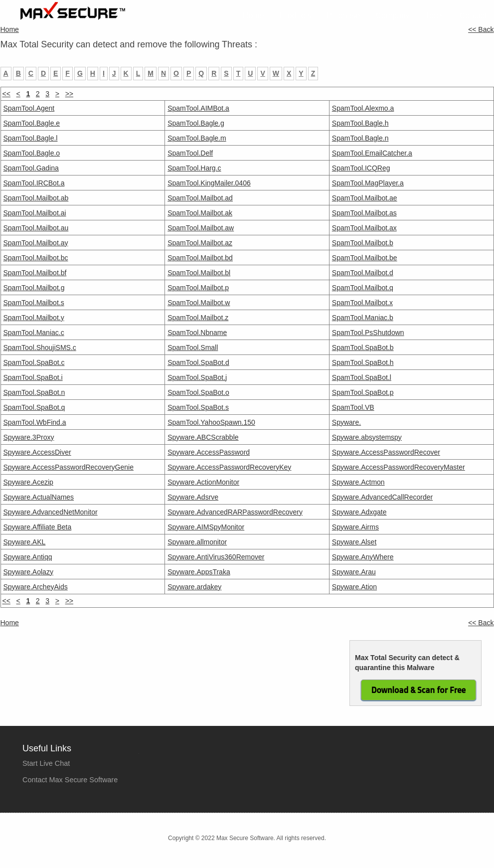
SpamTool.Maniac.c (34, 333)
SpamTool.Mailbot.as (364, 213)
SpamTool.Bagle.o (32, 153)
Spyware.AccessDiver (37, 452)
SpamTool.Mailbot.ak (200, 213)
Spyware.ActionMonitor (203, 482)
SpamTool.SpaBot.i (33, 377)
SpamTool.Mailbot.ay (36, 243)
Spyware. (346, 422)
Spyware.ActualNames (39, 497)
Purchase (343, 16)
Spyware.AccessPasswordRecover (386, 452)
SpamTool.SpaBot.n (34, 392)
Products (295, 16)
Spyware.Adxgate (359, 512)
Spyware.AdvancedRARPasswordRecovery (235, 512)
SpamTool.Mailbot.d (363, 273)
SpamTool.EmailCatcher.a (372, 153)
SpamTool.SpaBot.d (198, 362)
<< (6, 601)
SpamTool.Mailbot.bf (35, 273)
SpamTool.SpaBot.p (363, 392)
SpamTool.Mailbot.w (199, 303)
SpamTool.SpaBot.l (362, 377)
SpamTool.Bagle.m (197, 138)
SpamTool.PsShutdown (368, 333)
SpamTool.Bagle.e (32, 123)
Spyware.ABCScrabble (203, 437)
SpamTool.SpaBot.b (363, 347)
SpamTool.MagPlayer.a (368, 183)
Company (393, 16)
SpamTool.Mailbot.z (198, 318)
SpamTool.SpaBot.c (34, 362)
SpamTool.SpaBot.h (363, 362)
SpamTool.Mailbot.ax (364, 228)
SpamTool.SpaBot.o (198, 392)
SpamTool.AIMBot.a (198, 108)
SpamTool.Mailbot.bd (200, 258)
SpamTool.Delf (190, 153)
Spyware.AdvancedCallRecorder (382, 497)
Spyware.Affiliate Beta (38, 527)
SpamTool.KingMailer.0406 (209, 183)
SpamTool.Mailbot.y (34, 318)
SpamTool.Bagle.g (196, 123)
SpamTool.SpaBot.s (198, 407)
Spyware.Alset (354, 542)
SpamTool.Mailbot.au (36, 228)
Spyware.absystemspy (367, 437)
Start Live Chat (46, 763)
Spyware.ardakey (194, 587)
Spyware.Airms (355, 527)
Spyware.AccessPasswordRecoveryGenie (69, 467)
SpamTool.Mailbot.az (200, 243)
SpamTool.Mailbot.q (363, 288)
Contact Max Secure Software (70, 780)
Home (253, 16)
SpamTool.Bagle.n (360, 138)
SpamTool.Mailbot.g (34, 288)
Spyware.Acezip (28, 482)
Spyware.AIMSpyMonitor (206, 527)
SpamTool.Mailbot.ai (35, 213)
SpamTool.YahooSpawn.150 (211, 422)
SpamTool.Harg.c (194, 168)
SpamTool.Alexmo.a (363, 108)
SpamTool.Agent (29, 108)
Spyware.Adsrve (193, 497)
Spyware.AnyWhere (363, 557)
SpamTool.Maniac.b (363, 318)
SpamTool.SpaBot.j (197, 377)
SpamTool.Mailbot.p (198, 288)
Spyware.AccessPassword (209, 452)
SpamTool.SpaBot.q (34, 407)
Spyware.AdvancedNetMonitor (51, 512)
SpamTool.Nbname (197, 333)
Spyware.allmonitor (197, 542)
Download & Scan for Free (418, 690)
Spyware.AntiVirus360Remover (216, 557)
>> (69, 94)
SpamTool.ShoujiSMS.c (40, 347)
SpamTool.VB (353, 407)
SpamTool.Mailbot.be (365, 258)
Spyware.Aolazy (28, 572)
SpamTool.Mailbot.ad (200, 198)
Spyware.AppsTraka (199, 572)
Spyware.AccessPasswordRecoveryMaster (399, 467)
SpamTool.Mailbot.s (34, 303)
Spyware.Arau (354, 572)
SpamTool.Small (193, 347)
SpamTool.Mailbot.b (363, 243)
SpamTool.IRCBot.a (34, 183)
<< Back (481, 29)
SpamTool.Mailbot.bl (199, 273)
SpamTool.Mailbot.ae (365, 198)
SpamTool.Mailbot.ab (36, 198)
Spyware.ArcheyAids (36, 587)
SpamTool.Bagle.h (360, 123)
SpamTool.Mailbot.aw (201, 228)
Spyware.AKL (25, 542)
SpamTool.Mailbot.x (362, 303)
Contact (473, 16)
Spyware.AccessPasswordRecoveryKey (229, 467)
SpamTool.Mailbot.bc (36, 258)
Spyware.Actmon (358, 482)
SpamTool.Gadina (31, 168)
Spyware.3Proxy (29, 437)
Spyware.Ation (354, 587)
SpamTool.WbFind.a (35, 422)
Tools (434, 16)
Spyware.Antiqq (28, 557)
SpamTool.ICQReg (361, 168)
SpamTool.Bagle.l (31, 138)
